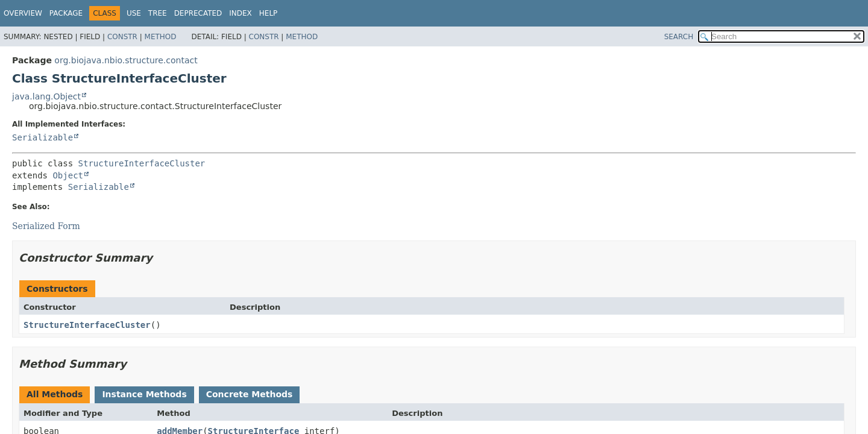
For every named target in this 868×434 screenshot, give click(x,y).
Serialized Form (46, 226)
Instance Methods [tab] (144, 394)
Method (161, 37)
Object (68, 175)
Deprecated (198, 13)
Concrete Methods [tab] (250, 394)
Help (269, 13)
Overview (23, 13)
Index (241, 13)
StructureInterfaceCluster (142, 163)
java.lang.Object (46, 96)
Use (134, 13)
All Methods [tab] (55, 394)
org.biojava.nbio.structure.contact (126, 60)
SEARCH (679, 37)
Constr (122, 37)
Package (66, 13)
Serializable (42, 137)
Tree (158, 13)
